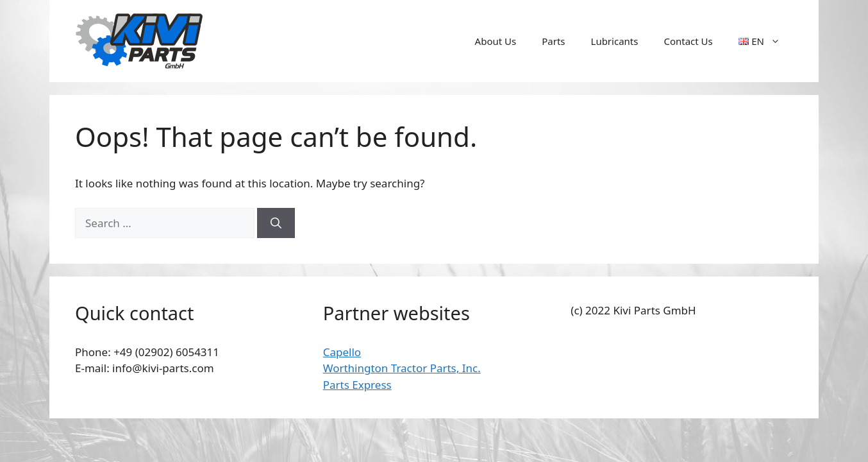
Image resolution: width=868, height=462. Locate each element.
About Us (496, 41)
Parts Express (357, 385)
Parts (553, 41)
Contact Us (688, 41)
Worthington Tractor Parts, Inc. (402, 368)
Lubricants (615, 41)
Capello (342, 352)
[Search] (276, 223)
